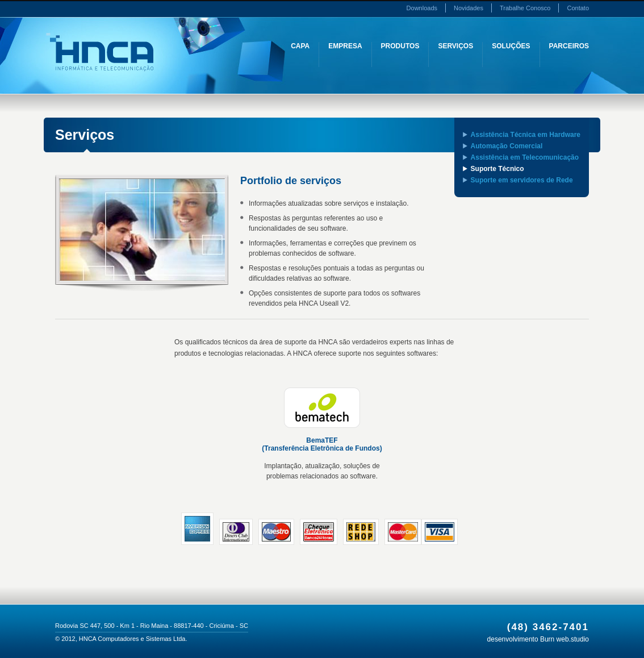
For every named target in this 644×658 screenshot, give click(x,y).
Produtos (400, 46)
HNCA (100, 52)
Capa (300, 46)
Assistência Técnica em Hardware (526, 135)
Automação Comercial (507, 146)
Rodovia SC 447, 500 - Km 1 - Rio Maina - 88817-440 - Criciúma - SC (152, 626)
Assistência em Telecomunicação (525, 157)
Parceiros (569, 46)
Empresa (345, 46)
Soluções (511, 46)
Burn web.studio (564, 639)
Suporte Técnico (497, 169)
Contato (578, 8)
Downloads (422, 8)
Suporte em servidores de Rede (522, 180)
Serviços (455, 46)
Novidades (469, 8)
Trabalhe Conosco (525, 8)
